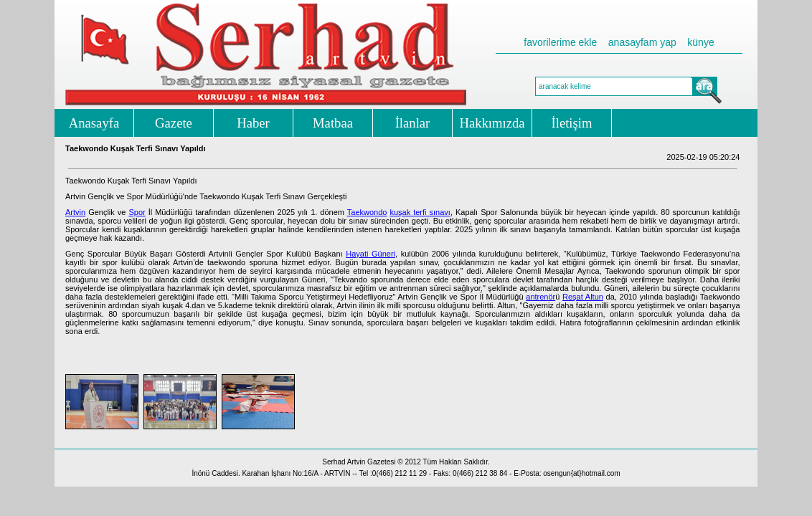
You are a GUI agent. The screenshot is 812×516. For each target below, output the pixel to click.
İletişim (572, 123)
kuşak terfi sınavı (420, 212)
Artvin (75, 212)
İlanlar (413, 123)
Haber (253, 123)
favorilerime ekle (560, 42)
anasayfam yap (642, 42)
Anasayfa (94, 123)
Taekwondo (367, 212)
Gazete (174, 123)
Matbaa (333, 123)
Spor (137, 212)
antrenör (540, 297)
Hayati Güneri (370, 254)
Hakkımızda (492, 123)
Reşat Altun (583, 297)
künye (700, 42)
